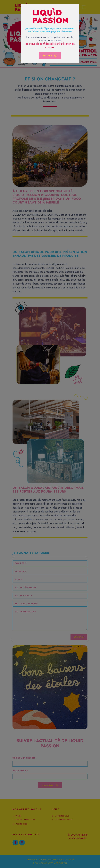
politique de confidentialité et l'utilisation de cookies (50, 45)
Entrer (50, 56)
